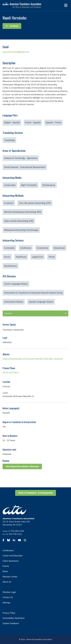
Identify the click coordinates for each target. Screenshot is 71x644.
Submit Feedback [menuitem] (11, 623)
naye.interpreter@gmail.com (16, 52)
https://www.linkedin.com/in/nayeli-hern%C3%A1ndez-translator (33, 359)
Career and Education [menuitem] (13, 556)
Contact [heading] (8, 313)
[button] (66, 313)
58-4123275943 (11, 373)
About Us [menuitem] (7, 582)
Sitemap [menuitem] (6, 603)
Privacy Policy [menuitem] (9, 613)
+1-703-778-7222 (14, 534)
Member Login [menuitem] (9, 592)
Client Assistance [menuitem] (11, 561)
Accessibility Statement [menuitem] (14, 618)
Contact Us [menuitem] (8, 597)
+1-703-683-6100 (16, 531)
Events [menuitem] (6, 566)
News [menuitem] (5, 571)
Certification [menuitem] (8, 550)
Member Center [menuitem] (10, 577)
